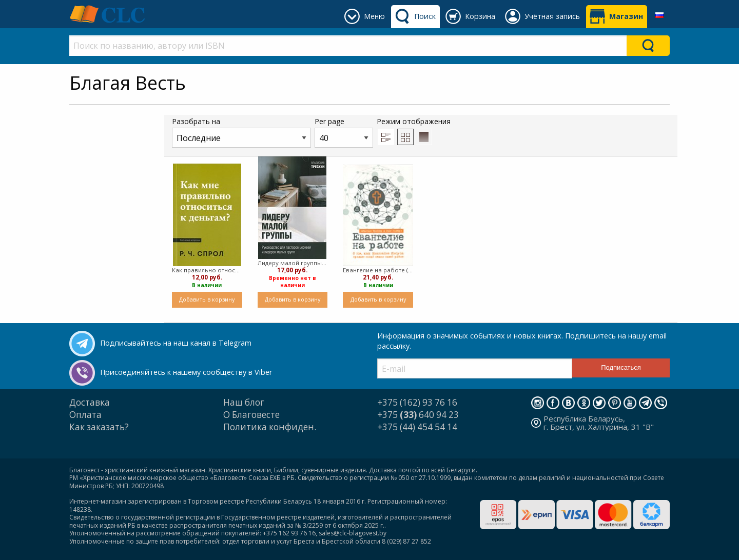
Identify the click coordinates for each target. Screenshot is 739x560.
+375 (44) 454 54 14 (417, 427)
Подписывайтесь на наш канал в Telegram (176, 343)
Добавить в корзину (207, 299)
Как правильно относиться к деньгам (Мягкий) (207, 270)
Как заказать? (99, 427)
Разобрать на (241, 132)
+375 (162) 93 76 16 (417, 402)
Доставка (90, 402)
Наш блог (244, 402)
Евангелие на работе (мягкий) (378, 270)
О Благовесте (251, 415)
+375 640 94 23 (418, 415)
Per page (344, 132)
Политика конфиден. (270, 427)
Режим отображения (414, 131)
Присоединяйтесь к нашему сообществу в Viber (186, 372)
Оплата (85, 415)
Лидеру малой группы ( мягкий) (293, 263)
